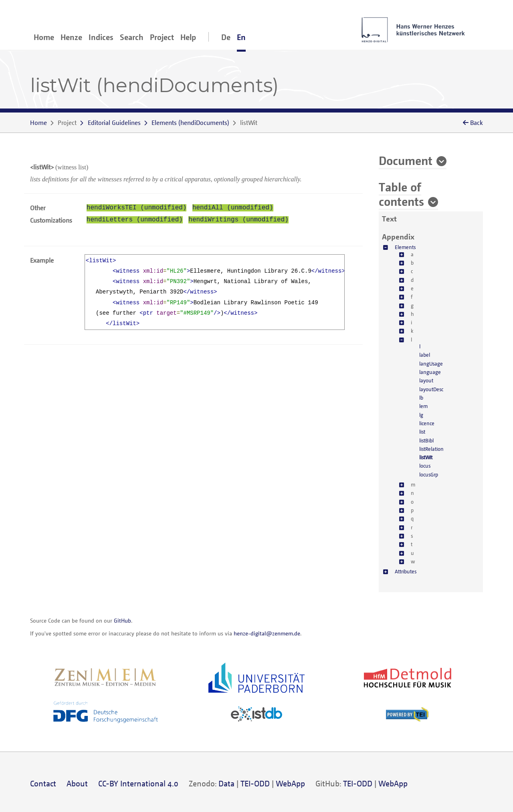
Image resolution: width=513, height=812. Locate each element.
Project (162, 37)
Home (44, 37)
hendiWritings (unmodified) (238, 220)
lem (423, 406)
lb (421, 398)
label (425, 355)
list (422, 432)
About (77, 783)
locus (425, 466)
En (241, 37)
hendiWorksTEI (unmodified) (137, 208)
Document (406, 160)
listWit (426, 457)
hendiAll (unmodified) (233, 208)
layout (426, 380)
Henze (71, 37)
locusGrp (429, 474)
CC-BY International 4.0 (138, 783)
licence (427, 423)
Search (132, 37)
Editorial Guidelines (114, 123)
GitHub (122, 620)
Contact (43, 783)
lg (421, 415)
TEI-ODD (255, 783)
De (226, 37)
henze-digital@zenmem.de (267, 633)
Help (188, 37)
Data (226, 783)
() (190, 123)
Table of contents (401, 194)
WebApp (290, 783)
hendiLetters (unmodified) (135, 220)
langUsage (431, 364)
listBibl (426, 440)
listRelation (431, 449)
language (430, 372)
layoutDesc (431, 389)
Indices (101, 37)
